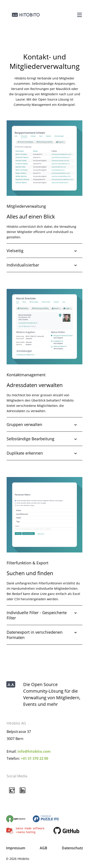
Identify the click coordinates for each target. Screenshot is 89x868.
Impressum (16, 848)
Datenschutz (72, 848)
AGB (44, 848)
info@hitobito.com (34, 751)
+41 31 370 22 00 (34, 758)
